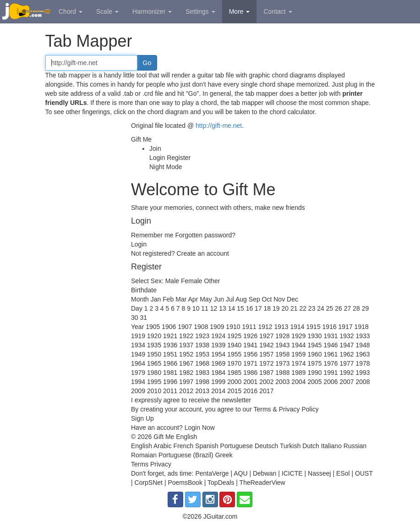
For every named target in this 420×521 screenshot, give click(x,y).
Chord (71, 11)
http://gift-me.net (219, 126)
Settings (200, 11)
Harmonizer (152, 11)
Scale (107, 11)
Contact (278, 11)
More (240, 11)
